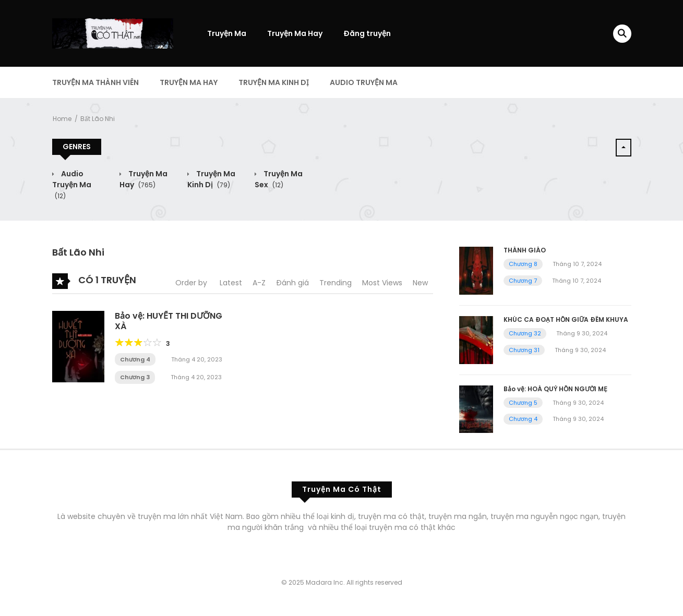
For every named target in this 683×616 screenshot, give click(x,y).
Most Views (382, 283)
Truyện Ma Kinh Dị (274, 82)
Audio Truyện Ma (364, 82)
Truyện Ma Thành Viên (95, 82)
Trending (335, 283)
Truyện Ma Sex (279, 179)
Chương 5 (523, 403)
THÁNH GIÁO (525, 250)
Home (62, 119)
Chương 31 (524, 350)
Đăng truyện (367, 33)
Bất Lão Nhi (98, 119)
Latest (231, 283)
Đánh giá (292, 283)
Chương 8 (523, 264)
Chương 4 (135, 359)
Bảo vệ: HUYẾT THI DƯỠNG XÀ (169, 321)
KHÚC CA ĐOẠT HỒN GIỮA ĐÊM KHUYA (566, 319)
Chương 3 (135, 377)
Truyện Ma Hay (295, 33)
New (420, 283)
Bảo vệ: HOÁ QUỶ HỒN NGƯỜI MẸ (555, 389)
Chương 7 (523, 281)
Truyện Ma (227, 33)
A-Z (259, 283)
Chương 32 (525, 333)
